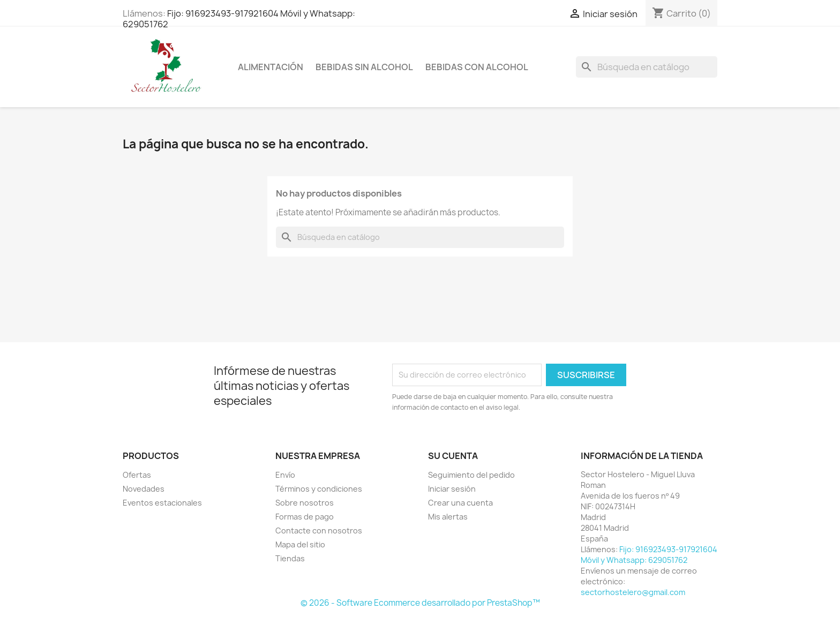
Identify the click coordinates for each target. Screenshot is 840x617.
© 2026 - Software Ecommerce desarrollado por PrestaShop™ (420, 603)
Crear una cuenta (460, 503)
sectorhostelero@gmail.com (633, 592)
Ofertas (137, 475)
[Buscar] (647, 67)
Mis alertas (448, 517)
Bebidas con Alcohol (477, 67)
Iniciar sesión (452, 489)
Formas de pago (305, 517)
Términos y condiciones (319, 489)
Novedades (144, 489)
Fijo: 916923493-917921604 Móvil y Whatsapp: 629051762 (239, 19)
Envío (285, 475)
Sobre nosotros (305, 503)
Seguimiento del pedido (471, 475)
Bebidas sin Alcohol (364, 67)
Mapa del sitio (300, 544)
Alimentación (271, 67)
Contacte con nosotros (319, 531)
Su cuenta (453, 456)
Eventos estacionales (162, 503)
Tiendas (290, 558)
